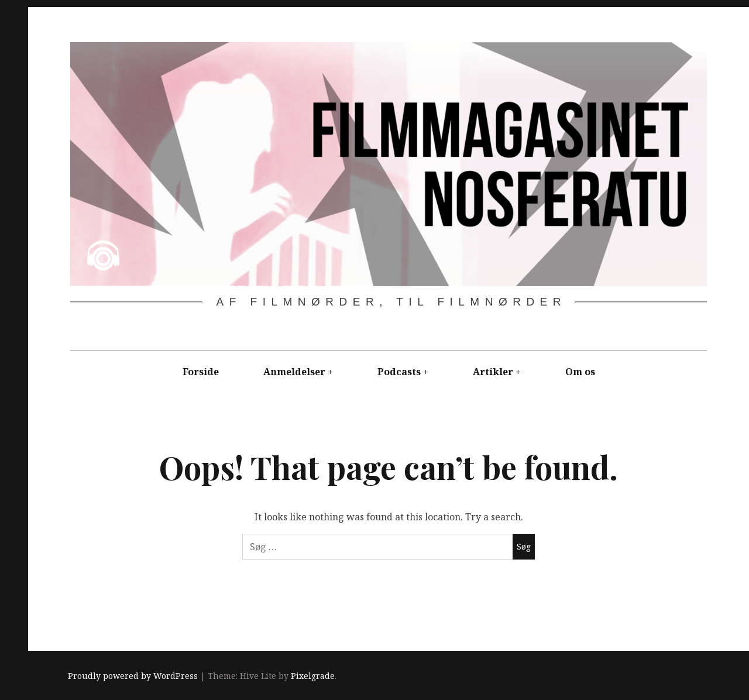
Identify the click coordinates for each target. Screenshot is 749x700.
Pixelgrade (313, 676)
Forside (201, 372)
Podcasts (399, 372)
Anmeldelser (294, 372)
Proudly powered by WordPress (133, 676)
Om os (580, 372)
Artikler (493, 372)
